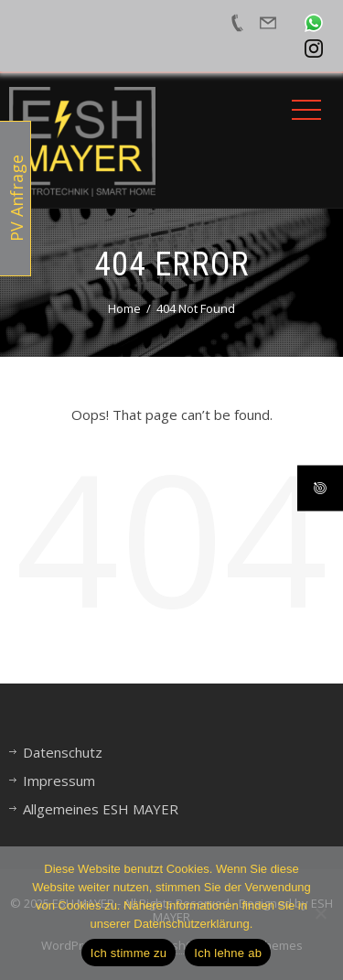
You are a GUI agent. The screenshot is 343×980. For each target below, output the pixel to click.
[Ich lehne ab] (320, 913)
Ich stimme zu (129, 953)
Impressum (59, 781)
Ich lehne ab (228, 953)
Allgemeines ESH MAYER (101, 809)
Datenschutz (63, 752)
